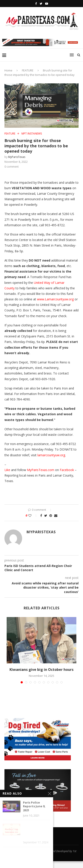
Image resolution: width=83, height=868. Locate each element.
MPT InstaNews (32, 134)
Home (8, 70)
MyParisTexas (17, 157)
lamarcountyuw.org (51, 455)
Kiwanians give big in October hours (41, 670)
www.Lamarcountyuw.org (55, 299)
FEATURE (28, 70)
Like (7, 470)
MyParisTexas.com (41, 470)
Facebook (67, 470)
